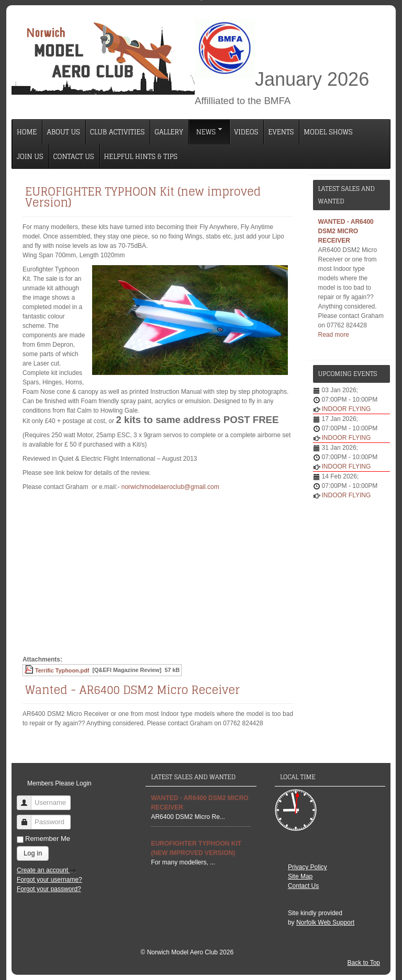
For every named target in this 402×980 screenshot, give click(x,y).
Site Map (300, 876)
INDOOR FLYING (347, 409)
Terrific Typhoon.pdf (62, 670)
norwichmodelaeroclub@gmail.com (170, 487)
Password (28, 818)
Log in (33, 853)
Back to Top (364, 963)
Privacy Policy (308, 867)
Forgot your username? (49, 880)
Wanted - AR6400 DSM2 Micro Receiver (132, 690)
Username (28, 798)
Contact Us (303, 886)
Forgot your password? (49, 889)
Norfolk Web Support (325, 922)
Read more (334, 335)
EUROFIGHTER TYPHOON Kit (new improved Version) (143, 197)
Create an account (47, 870)
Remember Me (48, 839)
